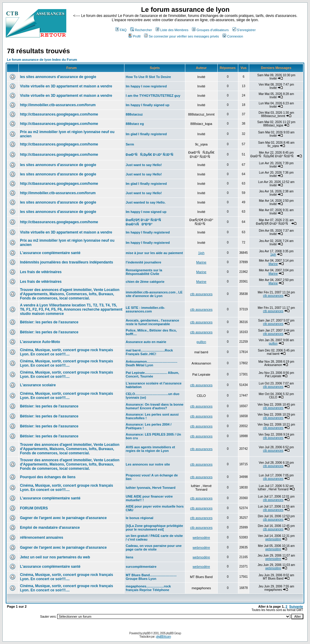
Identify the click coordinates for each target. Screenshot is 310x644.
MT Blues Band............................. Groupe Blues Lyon (151, 577)
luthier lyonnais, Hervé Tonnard (150, 488)
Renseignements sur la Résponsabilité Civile (144, 272)
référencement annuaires (42, 538)
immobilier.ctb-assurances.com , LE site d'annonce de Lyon (154, 294)
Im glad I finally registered (146, 134)
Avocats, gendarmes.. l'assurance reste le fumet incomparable (152, 322)
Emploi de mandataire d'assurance (50, 528)
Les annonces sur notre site (148, 464)
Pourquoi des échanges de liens (48, 477)
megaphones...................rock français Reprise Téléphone (148, 588)
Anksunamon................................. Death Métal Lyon (152, 363)
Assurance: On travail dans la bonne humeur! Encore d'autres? (155, 406)
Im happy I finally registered (148, 232)
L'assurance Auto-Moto (40, 342)
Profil (134, 36)
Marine (201, 262)
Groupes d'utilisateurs (210, 30)
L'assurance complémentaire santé (50, 253)
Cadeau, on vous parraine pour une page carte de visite (154, 548)
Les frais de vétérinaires (41, 272)
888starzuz (134, 114)
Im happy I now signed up (146, 212)
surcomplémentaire (141, 567)
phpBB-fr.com (163, 637)
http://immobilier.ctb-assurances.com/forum (58, 105)
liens (129, 557)
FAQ (121, 30)
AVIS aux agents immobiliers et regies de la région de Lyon (150, 449)
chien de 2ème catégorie (145, 282)
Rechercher (141, 30)
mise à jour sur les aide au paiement (154, 253)
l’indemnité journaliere (143, 262)
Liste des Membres (172, 30)
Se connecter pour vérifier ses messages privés (181, 36)
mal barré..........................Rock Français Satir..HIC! (149, 352)
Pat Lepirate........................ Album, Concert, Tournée (152, 374)
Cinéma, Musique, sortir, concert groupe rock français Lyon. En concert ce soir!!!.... (66, 352)
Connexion (233, 36)
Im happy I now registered (146, 86)
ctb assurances (201, 294)
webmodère (201, 538)
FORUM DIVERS (34, 508)
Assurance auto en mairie (146, 342)
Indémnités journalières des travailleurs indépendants (66, 262)
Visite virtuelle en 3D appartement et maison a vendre (66, 86)
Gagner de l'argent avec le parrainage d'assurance (63, 518)
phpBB (146, 633)
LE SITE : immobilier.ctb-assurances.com (145, 309)
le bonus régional (139, 518)
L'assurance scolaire (38, 385)
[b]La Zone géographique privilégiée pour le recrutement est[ (154, 528)
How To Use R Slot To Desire (148, 77)
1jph (201, 253)
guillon (201, 342)
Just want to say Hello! (144, 165)
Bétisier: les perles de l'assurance (49, 322)
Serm (130, 144)
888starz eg (135, 124)
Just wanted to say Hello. (145, 202)
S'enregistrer (244, 30)
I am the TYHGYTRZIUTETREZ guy (153, 96)
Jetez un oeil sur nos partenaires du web (55, 557)
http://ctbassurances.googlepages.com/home (59, 114)
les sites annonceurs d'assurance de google (58, 77)
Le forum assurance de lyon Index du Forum (42, 60)
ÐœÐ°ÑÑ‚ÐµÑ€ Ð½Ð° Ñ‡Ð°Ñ (151, 155)
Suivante (296, 606)
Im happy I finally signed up (147, 105)
